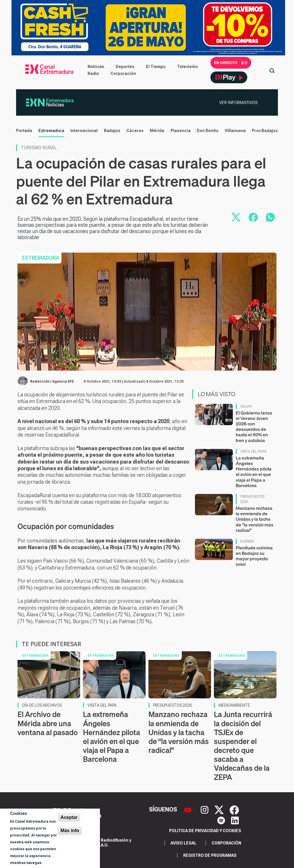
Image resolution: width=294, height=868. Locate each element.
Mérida (157, 131)
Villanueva (235, 131)
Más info (70, 831)
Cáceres (135, 131)
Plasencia (181, 131)
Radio (93, 73)
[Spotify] (222, 820)
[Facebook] (234, 809)
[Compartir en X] (236, 217)
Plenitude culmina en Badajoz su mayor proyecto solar (254, 556)
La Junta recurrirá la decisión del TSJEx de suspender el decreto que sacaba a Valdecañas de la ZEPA (243, 746)
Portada (24, 131)
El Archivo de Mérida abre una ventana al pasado (48, 723)
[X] (220, 809)
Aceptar (69, 817)
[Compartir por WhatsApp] (270, 217)
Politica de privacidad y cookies (205, 831)
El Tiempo (156, 67)
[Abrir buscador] (272, 70)
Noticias (96, 67)
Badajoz (112, 131)
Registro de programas (210, 855)
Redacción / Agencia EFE (52, 381)
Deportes (125, 67)
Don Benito (208, 131)
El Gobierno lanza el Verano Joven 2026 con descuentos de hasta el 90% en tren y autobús (254, 427)
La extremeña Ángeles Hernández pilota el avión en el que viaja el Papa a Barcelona (254, 472)
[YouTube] (188, 809)
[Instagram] (205, 809)
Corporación (123, 73)
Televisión (187, 67)
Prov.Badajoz (265, 131)
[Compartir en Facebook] (253, 217)
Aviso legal (183, 843)
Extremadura (51, 131)
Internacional (84, 131)
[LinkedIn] (235, 820)
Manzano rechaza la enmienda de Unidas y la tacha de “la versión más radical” (255, 519)
